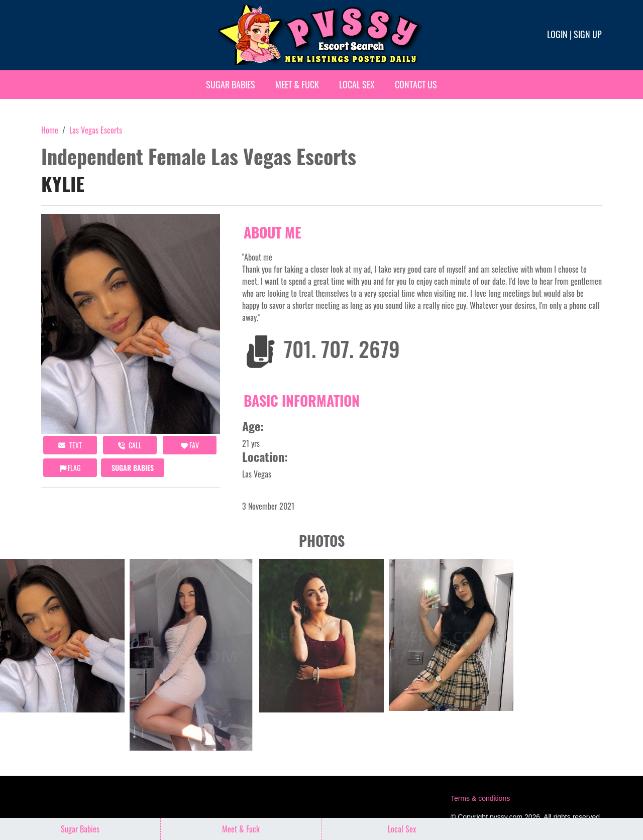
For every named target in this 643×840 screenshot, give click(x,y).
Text (70, 445)
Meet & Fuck (297, 84)
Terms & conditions (480, 798)
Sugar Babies (231, 84)
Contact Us (416, 84)
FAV (190, 445)
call (130, 445)
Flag (70, 468)
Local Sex (357, 84)
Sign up (588, 34)
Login (557, 34)
